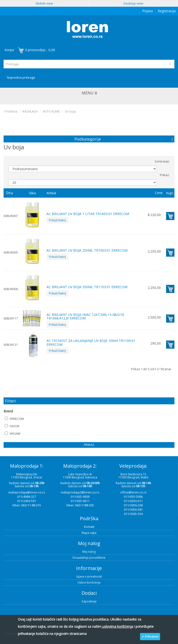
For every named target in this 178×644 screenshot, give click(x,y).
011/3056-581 (133, 509)
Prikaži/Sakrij (57, 220)
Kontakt (89, 527)
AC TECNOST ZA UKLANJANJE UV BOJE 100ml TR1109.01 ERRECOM (91, 342)
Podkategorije (88, 139)
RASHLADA (30, 111)
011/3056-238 (133, 505)
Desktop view (133, 3)
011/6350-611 (133, 501)
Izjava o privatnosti (89, 576)
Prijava (147, 11)
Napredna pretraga (21, 77)
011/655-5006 (133, 497)
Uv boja (70, 111)
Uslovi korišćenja (89, 582)
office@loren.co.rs (133, 492)
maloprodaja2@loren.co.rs (80, 492)
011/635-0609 (80, 497)
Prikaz (89, 445)
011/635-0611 (80, 501)
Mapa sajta (89, 533)
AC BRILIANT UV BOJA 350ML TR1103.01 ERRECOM (87, 287)
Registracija (167, 11)
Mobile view (44, 3)
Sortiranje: (162, 161)
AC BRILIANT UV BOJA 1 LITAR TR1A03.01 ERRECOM (88, 214)
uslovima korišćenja (117, 626)
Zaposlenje (89, 601)
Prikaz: (165, 175)
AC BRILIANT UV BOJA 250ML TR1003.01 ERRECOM (87, 250)
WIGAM (13, 433)
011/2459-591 (27, 501)
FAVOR (12, 426)
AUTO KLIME (51, 111)
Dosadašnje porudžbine (89, 558)
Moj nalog (89, 552)
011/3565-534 (133, 514)
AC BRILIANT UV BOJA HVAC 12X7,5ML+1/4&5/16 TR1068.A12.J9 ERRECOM (85, 316)
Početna (10, 111)
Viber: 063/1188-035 (80, 505)
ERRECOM (14, 419)
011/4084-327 (27, 497)
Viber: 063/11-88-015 (27, 505)
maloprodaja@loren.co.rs (27, 492)
